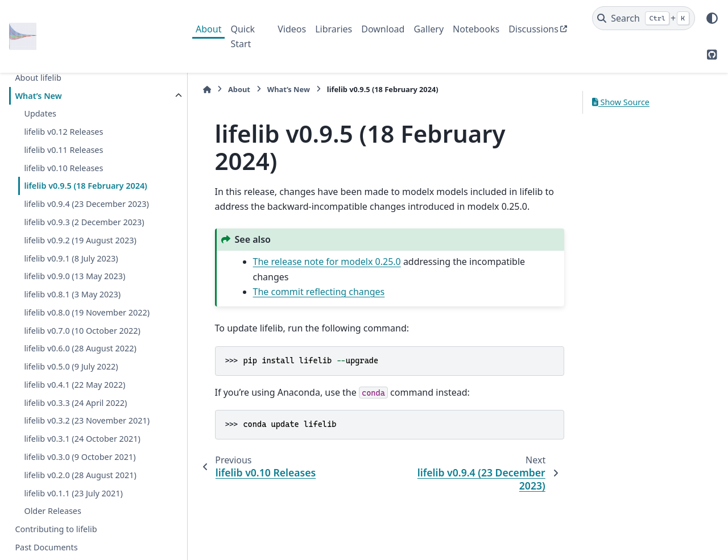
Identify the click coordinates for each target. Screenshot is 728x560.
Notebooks (476, 29)
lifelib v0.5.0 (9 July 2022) (71, 366)
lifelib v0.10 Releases (63, 168)
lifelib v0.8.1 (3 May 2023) (72, 294)
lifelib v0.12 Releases (63, 132)
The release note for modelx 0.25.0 (321, 262)
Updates (40, 113)
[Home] (201, 90)
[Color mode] (712, 18)
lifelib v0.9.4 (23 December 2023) (86, 204)
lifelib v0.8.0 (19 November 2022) (87, 312)
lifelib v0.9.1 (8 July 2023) (71, 258)
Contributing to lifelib (56, 529)
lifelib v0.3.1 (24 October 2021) (82, 439)
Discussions (533, 29)
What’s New (38, 96)
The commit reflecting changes (313, 292)
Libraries (334, 29)
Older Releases (52, 511)
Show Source (621, 102)
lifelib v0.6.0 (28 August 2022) (80, 348)
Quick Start (243, 36)
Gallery (429, 29)
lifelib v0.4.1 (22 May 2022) (75, 385)
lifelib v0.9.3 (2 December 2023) (84, 222)
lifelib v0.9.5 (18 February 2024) (85, 186)
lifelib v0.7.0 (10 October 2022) (82, 331)
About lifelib (38, 78)
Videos (292, 29)
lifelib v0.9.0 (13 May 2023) (75, 276)
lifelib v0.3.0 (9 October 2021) (80, 457)
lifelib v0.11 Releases (63, 150)
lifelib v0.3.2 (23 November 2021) (87, 420)
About (208, 29)
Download (383, 29)
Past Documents (46, 547)
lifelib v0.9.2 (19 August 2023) (80, 240)
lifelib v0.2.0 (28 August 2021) (80, 475)
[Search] (644, 18)
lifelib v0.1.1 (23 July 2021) (73, 493)
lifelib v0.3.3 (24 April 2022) (75, 403)
